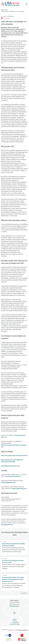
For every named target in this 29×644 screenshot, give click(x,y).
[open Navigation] (27, 4)
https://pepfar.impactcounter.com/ (10, 466)
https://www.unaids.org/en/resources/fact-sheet (14, 456)
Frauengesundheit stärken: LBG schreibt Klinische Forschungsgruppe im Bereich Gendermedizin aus (13, 579)
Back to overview (7, 16)
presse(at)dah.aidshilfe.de (14, 476)
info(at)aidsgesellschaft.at (8, 482)
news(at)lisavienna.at (7, 525)
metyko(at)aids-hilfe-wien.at (19, 489)
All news (24, 593)
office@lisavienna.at (15, 606)
